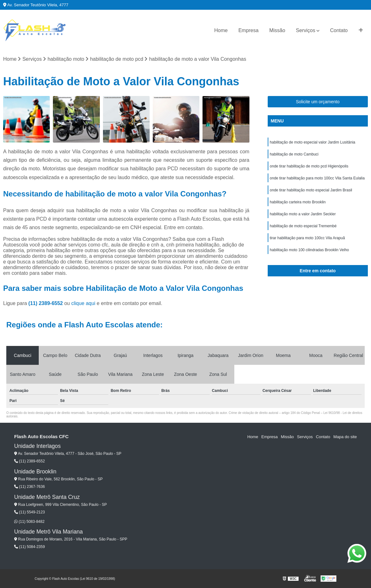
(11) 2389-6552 (46, 303)
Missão (277, 30)
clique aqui (83, 303)
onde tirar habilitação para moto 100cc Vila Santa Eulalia (317, 178)
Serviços (306, 30)
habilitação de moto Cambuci (294, 154)
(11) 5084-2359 (29, 547)
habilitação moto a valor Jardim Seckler (303, 214)
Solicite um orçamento (318, 102)
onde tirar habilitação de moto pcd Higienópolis (309, 166)
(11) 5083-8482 (29, 522)
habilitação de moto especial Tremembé (303, 226)
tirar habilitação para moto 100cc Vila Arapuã (308, 238)
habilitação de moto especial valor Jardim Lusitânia (313, 142)
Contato (339, 30)
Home (221, 30)
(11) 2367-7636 (29, 487)
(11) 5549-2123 (29, 512)
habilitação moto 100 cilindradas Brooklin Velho (310, 250)
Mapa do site (345, 437)
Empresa (248, 30)
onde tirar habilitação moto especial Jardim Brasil (311, 190)
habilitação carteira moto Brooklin (298, 202)
